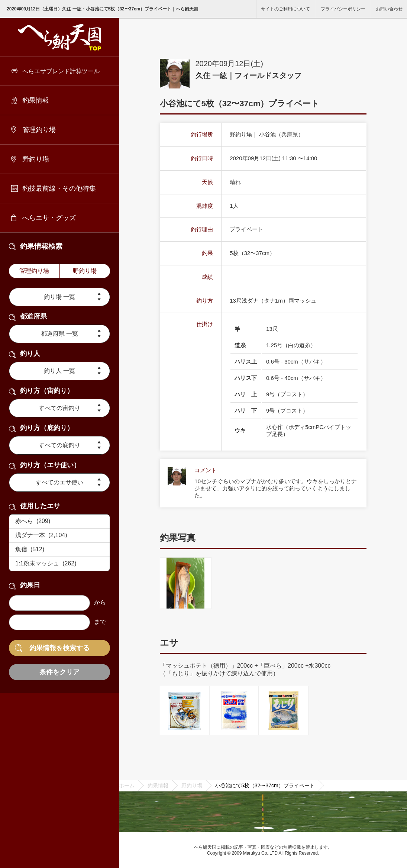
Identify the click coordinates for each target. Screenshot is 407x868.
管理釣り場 (39, 130)
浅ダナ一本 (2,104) (59, 536)
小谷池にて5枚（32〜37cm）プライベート (265, 785)
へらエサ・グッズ (49, 218)
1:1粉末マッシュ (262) (59, 564)
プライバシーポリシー (343, 9)
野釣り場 (36, 159)
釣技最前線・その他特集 (59, 188)
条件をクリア (59, 672)
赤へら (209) (59, 522)
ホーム (127, 785)
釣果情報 (36, 100)
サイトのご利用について (285, 9)
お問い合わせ (389, 9)
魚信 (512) (59, 550)
